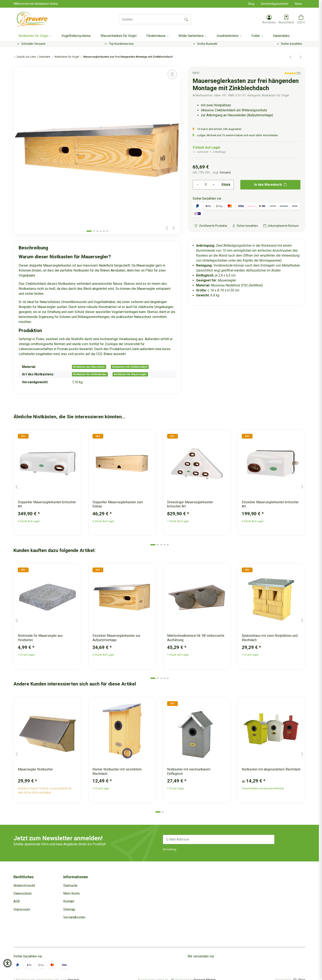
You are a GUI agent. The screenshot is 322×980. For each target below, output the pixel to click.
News (298, 4)
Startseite (70, 886)
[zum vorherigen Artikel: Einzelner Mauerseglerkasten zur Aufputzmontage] (290, 57)
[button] (269, 19)
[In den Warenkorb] (17, 64)
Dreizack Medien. (205, 974)
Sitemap (69, 909)
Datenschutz (23, 893)
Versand (225, 172)
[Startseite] (32, 19)
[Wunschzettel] (286, 19)
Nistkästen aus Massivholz (89, 367)
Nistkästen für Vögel (275, 95)
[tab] (89, 231)
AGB (17, 901)
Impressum (22, 909)
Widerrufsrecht (24, 886)
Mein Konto (72, 893)
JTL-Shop (299, 974)
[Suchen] (150, 19)
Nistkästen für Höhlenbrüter (90, 374)
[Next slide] (174, 228)
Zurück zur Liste (25, 57)
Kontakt (69, 901)
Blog (251, 4)
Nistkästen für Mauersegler (130, 374)
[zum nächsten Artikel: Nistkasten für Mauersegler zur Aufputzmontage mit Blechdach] (300, 57)
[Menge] (206, 185)
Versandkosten (74, 917)
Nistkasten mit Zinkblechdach (130, 367)
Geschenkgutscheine (275, 4)
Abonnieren (290, 839)
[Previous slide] (167, 228)
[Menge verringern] (198, 185)
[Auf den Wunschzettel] (172, 74)
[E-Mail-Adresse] (219, 839)
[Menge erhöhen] (214, 185)
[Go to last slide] (17, 487)
